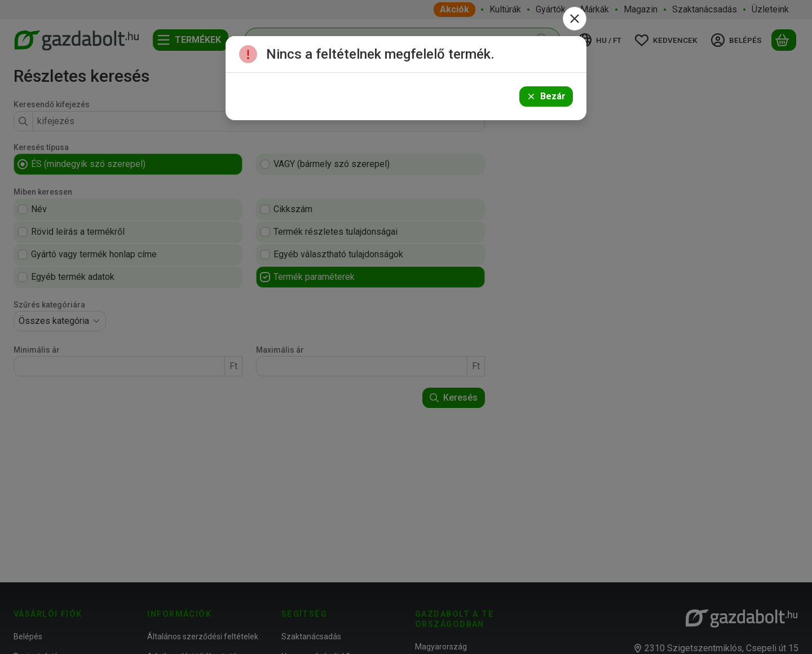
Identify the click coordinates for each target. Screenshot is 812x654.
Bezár (546, 96)
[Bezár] (575, 19)
